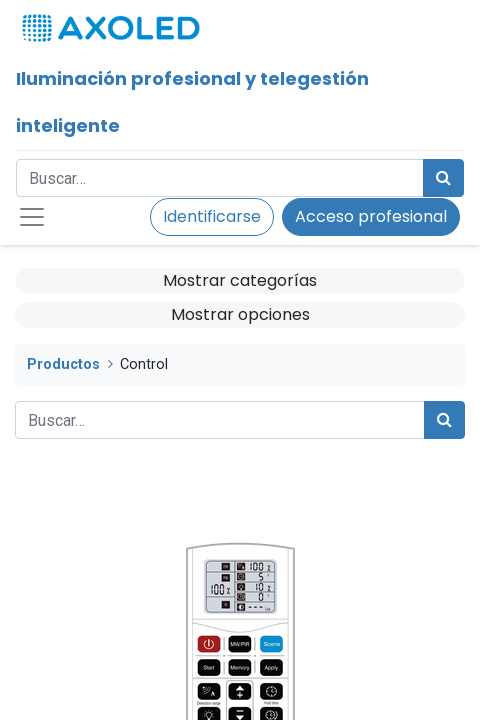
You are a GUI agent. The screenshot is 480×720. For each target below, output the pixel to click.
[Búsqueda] (443, 178)
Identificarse (212, 216)
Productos (63, 364)
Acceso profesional (371, 216)
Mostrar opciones (240, 314)
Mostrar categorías (240, 280)
